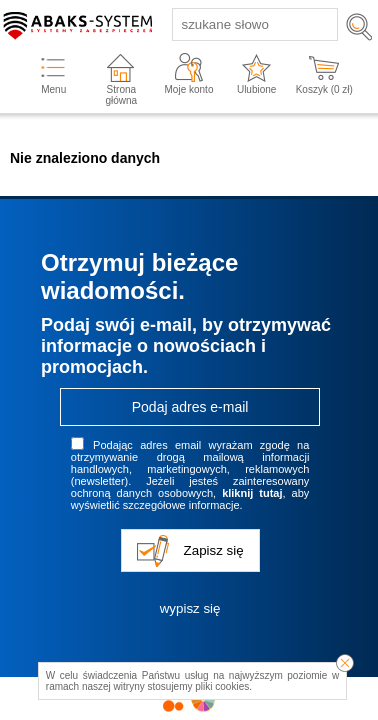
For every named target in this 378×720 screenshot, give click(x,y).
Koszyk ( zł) (324, 89)
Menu (53, 89)
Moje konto (189, 89)
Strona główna (121, 95)
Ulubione (256, 89)
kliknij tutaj (252, 493)
